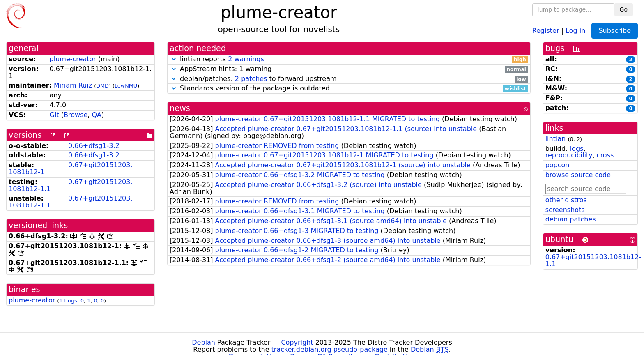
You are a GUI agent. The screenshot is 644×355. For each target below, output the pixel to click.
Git (54, 115)
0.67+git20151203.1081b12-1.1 (71, 185)
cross (605, 155)
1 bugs (68, 301)
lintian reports (349, 59)
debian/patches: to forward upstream (349, 79)
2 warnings (246, 59)
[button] (174, 59)
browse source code (578, 175)
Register (546, 30)
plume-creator (73, 59)
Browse (76, 115)
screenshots (565, 210)
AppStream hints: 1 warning (349, 69)
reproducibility (569, 155)
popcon (558, 165)
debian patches (571, 219)
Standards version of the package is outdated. (349, 89)
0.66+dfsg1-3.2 (94, 146)
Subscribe (615, 31)
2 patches (251, 79)
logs (577, 149)
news (180, 108)
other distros (566, 200)
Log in (575, 30)
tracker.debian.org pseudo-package (330, 349)
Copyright (297, 342)
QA (97, 115)
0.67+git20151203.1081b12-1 (71, 168)
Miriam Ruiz (73, 85)
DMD (102, 86)
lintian (556, 139)
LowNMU (126, 86)
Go (624, 9)
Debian (204, 342)
